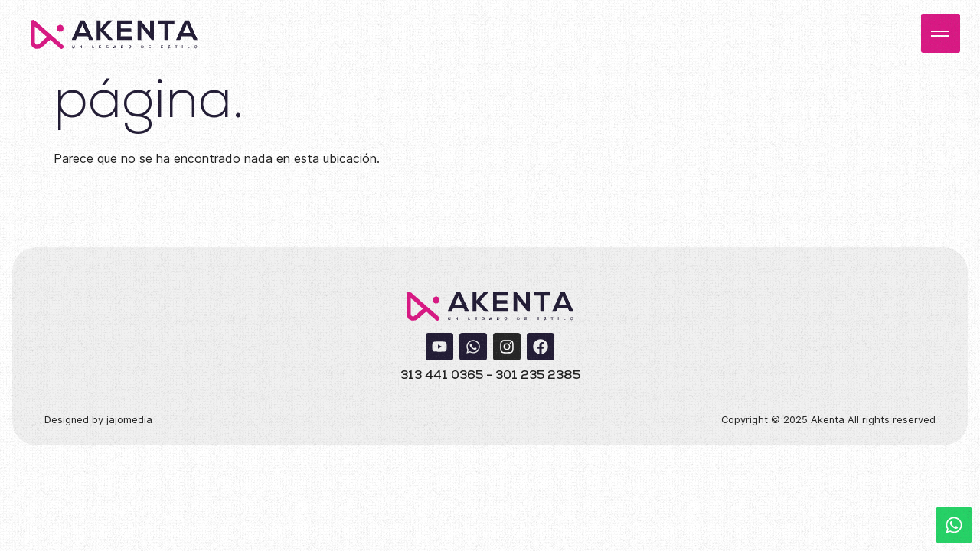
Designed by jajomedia (98, 420)
